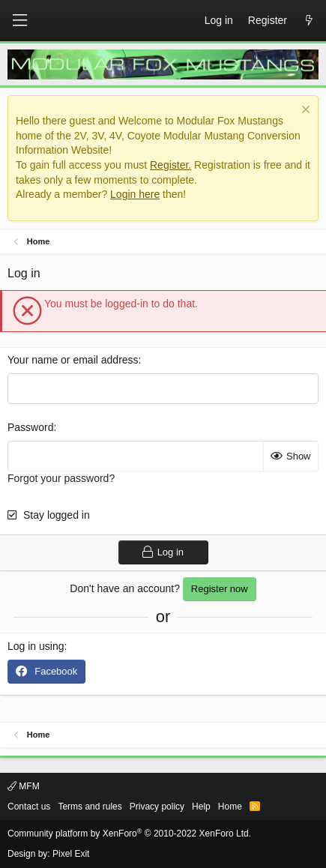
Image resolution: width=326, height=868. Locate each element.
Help (201, 807)
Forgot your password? (61, 478)
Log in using (36, 646)
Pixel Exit (71, 854)
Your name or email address (73, 360)
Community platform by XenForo (129, 834)
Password (30, 427)
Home (230, 807)
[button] (19, 21)
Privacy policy (157, 807)
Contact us (29, 807)
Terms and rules (90, 807)
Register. (170, 165)
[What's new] (309, 21)
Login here (135, 194)
